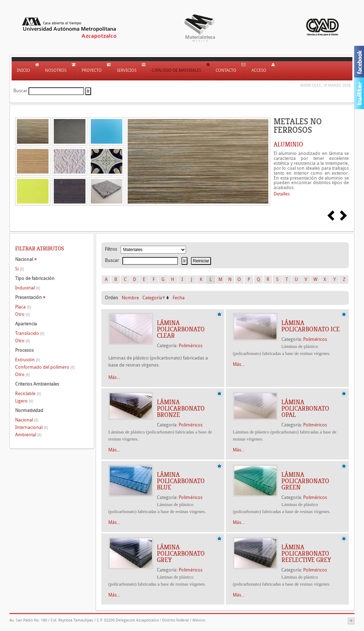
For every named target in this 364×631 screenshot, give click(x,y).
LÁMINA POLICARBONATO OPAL (305, 408)
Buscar (20, 91)
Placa (23, 307)
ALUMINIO (288, 144)
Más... (114, 377)
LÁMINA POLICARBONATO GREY (181, 554)
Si (20, 269)
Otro (23, 314)
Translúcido (30, 333)
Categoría (152, 298)
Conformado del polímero (45, 367)
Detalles (282, 194)
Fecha (179, 298)
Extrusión (28, 360)
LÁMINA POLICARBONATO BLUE (181, 481)
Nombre (130, 298)
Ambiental (28, 435)
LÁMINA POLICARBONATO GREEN (305, 481)
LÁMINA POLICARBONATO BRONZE (181, 408)
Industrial (28, 288)
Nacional (27, 420)
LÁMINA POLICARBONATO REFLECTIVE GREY (306, 554)
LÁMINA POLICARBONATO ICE (311, 326)
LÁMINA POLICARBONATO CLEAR (181, 329)
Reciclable (28, 393)
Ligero (24, 401)
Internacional (31, 427)
